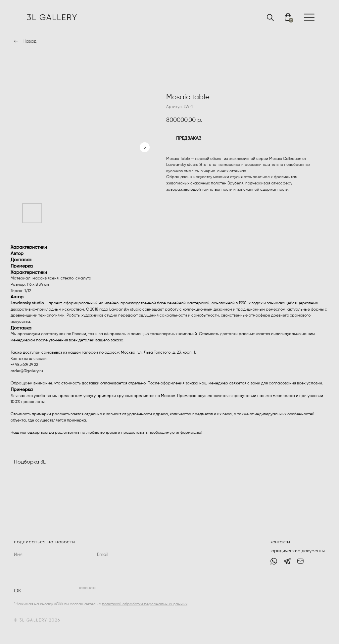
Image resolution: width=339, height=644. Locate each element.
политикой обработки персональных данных (145, 604)
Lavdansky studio (27, 303)
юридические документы (298, 551)
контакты (280, 542)
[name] (52, 555)
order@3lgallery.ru (27, 371)
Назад (29, 41)
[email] (135, 555)
